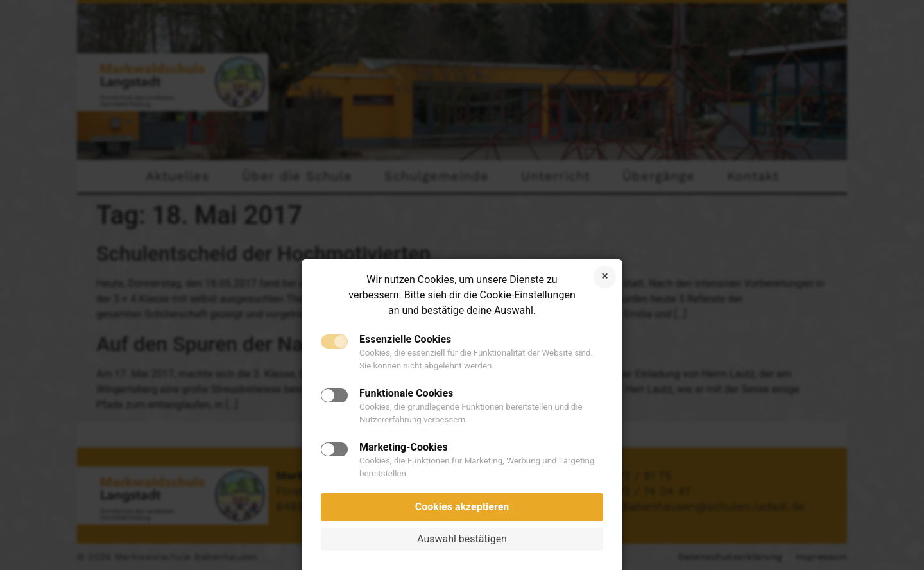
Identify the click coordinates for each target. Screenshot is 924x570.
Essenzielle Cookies (405, 340)
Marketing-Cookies (404, 447)
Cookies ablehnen (605, 277)
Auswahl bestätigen (462, 539)
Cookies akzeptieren (462, 507)
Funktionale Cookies (406, 393)
